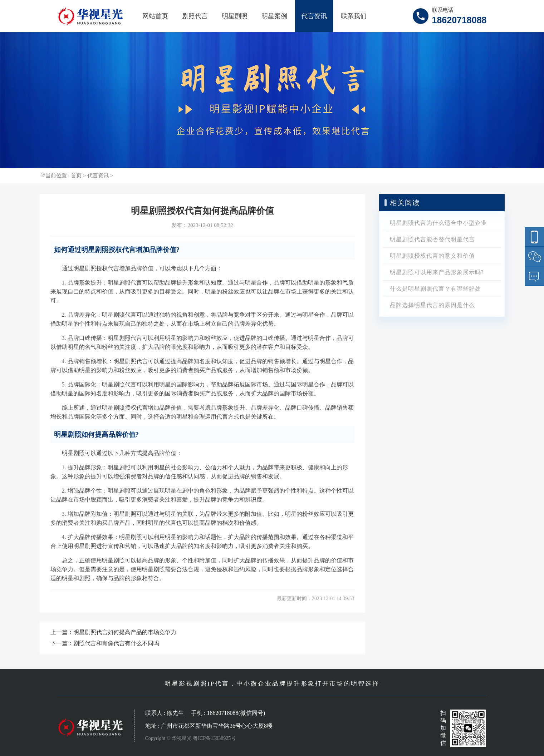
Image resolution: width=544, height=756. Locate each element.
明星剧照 (235, 16)
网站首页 (155, 16)
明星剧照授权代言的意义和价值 (432, 256)
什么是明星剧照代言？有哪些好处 (435, 289)
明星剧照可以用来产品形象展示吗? (437, 272)
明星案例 (274, 16)
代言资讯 (314, 16)
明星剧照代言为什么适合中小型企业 (438, 223)
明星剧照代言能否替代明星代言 (432, 239)
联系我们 (354, 16)
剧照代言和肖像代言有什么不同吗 (116, 643)
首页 (76, 176)
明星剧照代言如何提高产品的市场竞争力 (125, 632)
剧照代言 (195, 16)
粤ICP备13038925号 (214, 738)
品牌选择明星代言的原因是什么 (432, 305)
